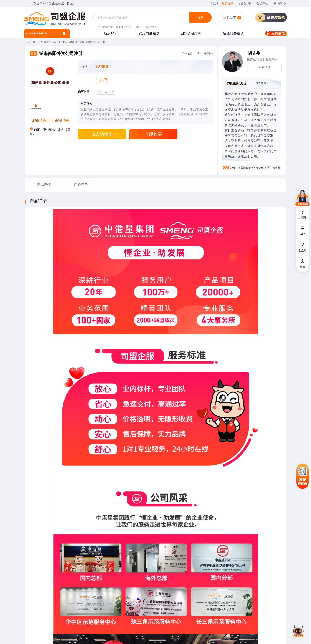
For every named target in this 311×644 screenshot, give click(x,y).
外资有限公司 (49, 42)
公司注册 (30, 42)
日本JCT (139, 27)
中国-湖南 (68, 42)
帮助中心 (280, 3)
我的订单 (245, 3)
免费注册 (228, 3)
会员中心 (262, 3)
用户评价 (81, 185)
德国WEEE (152, 27)
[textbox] (141, 18)
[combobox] (141, 18)
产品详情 (44, 185)
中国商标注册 (106, 27)
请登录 (215, 3)
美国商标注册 (124, 27)
